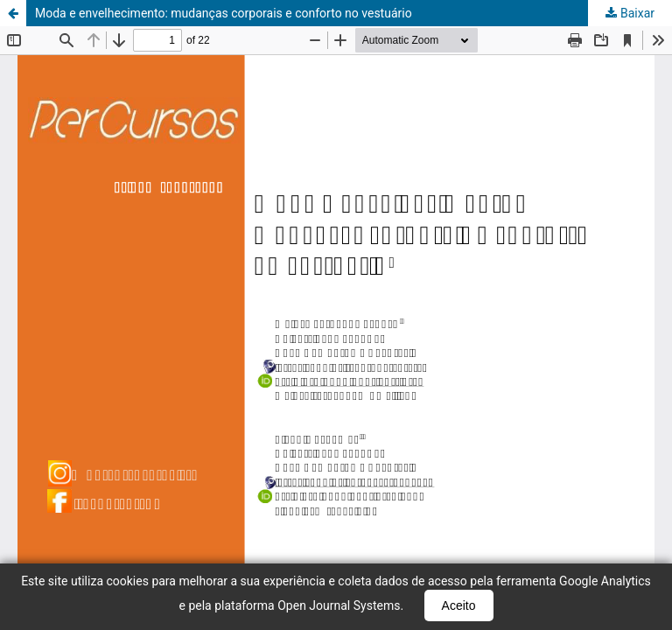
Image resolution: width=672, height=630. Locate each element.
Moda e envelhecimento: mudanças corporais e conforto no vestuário (224, 13)
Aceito (459, 605)
